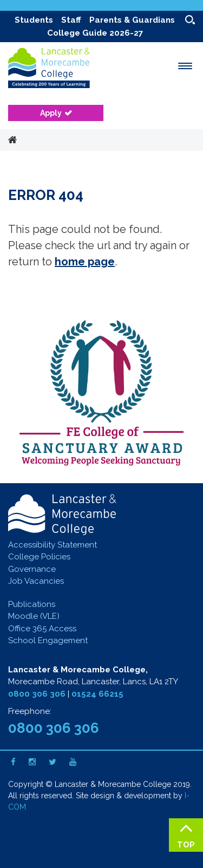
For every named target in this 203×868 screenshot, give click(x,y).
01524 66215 (97, 694)
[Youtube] (73, 762)
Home (12, 141)
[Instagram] (32, 762)
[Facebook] (13, 762)
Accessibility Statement (53, 545)
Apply (51, 113)
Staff (71, 20)
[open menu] (185, 66)
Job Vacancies (36, 581)
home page (85, 262)
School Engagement (48, 640)
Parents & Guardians (132, 20)
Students (34, 20)
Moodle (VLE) (34, 616)
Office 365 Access (42, 629)
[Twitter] (53, 762)
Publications (32, 604)
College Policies (39, 557)
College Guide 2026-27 (95, 33)
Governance (32, 569)
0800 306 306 (37, 694)
